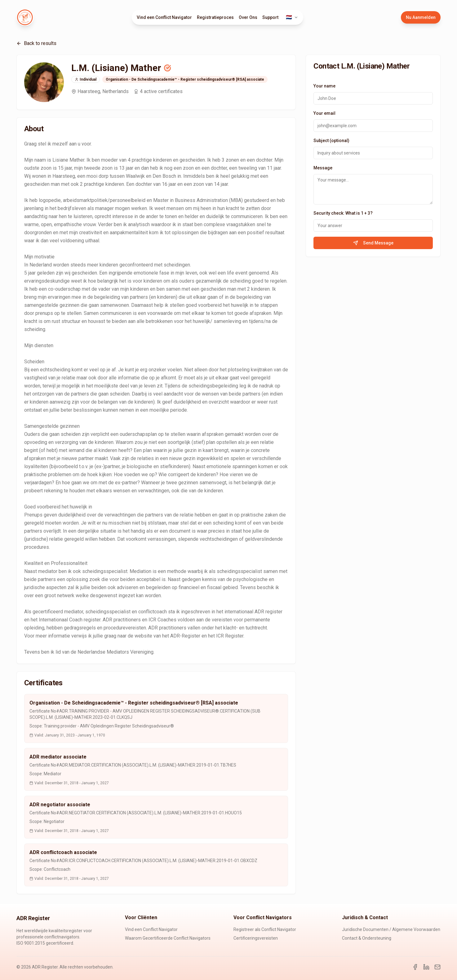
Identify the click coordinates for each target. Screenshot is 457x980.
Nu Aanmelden (421, 17)
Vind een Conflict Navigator (164, 17)
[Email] (437, 967)
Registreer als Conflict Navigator (265, 929)
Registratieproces (215, 17)
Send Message (373, 243)
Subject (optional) (331, 141)
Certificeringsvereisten (256, 938)
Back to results (36, 43)
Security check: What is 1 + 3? (343, 213)
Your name (324, 86)
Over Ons (248, 17)
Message (323, 168)
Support (270, 17)
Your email (324, 113)
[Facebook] (415, 967)
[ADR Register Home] (25, 17)
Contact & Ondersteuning (367, 938)
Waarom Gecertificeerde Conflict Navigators (168, 938)
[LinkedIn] (426, 967)
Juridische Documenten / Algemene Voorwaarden (391, 929)
